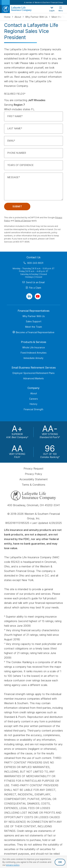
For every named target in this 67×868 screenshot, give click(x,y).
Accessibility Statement (34, 479)
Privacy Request (33, 469)
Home (8, 17)
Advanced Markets (33, 378)
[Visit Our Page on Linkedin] (29, 296)
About (18, 17)
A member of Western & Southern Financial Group (43, 2)
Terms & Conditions (33, 484)
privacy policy (13, 865)
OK (60, 862)
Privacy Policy (33, 474)
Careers (33, 399)
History (33, 404)
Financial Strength (33, 409)
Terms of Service (23, 221)
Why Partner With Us (37, 17)
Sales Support (34, 321)
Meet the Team (34, 327)
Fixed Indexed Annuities (34, 353)
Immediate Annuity (33, 358)
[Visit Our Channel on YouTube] (38, 296)
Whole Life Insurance (34, 347)
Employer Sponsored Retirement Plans (34, 373)
